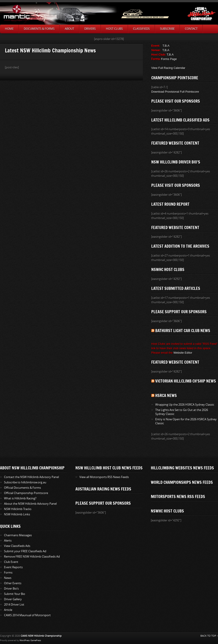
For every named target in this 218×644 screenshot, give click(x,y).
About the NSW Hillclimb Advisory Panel (30, 504)
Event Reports (13, 567)
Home (9, 29)
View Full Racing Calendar (168, 68)
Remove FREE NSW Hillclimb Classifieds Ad (32, 557)
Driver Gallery (13, 599)
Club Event (11, 562)
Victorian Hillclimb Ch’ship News (186, 381)
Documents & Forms (39, 29)
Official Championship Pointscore (26, 493)
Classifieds (141, 29)
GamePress (36, 640)
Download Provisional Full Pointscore (175, 92)
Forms (8, 573)
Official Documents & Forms (22, 488)
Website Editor (183, 353)
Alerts (8, 541)
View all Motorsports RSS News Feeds (104, 477)
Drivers (90, 29)
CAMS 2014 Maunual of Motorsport (27, 615)
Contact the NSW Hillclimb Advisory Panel (31, 477)
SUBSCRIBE (167, 29)
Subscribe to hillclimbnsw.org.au (25, 482)
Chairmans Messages (18, 535)
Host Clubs (114, 29)
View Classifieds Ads (17, 546)
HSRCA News (166, 395)
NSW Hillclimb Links (17, 514)
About (69, 29)
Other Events (13, 583)
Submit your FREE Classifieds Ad (25, 551)
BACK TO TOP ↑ (209, 636)
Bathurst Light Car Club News (183, 331)
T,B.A (170, 55)
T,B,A (166, 50)
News (8, 578)
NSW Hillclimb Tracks (18, 509)
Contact (191, 29)
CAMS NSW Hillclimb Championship (41, 636)
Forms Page (169, 59)
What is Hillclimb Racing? (20, 498)
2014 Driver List (14, 605)
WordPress (25, 640)
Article (8, 610)
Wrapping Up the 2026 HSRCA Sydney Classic (185, 405)
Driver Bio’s (11, 589)
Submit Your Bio (15, 594)
